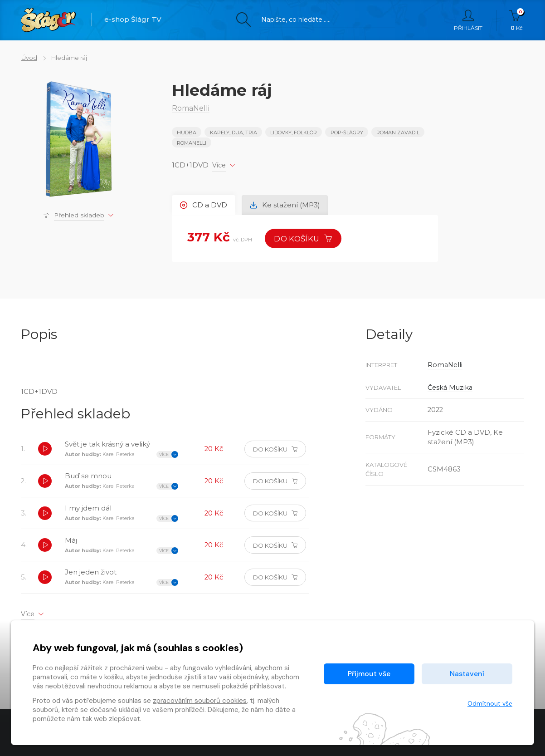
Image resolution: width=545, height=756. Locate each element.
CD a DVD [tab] (204, 205)
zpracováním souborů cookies (200, 701)
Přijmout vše (369, 674)
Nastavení (467, 674)
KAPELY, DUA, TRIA (234, 133)
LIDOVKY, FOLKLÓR (294, 133)
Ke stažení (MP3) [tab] (285, 205)
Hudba (187, 133)
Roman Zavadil (398, 133)
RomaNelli (192, 143)
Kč (517, 20)
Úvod (29, 58)
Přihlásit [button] (468, 20)
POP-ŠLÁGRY (347, 133)
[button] (45, 450)
